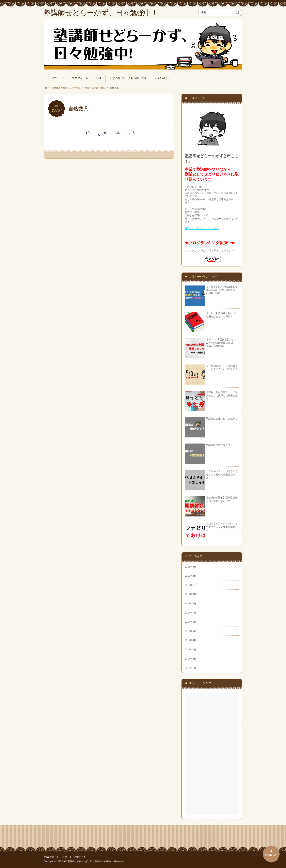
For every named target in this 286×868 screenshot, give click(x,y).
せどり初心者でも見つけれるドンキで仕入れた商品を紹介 (222, 367)
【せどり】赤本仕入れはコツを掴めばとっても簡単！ (222, 315)
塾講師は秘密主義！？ (218, 445)
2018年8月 (190, 567)
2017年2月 (190, 659)
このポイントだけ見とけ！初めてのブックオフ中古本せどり (222, 527)
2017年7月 (190, 613)
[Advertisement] (212, 754)
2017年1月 (190, 668)
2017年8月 (190, 604)
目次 (99, 78)
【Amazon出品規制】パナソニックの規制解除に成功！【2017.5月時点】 (221, 343)
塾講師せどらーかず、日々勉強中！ (65, 857)
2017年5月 (190, 631)
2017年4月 (190, 640)
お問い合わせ (163, 78)
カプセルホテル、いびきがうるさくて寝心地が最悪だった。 (222, 474)
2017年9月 (190, 594)
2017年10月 (191, 585)
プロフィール (80, 78)
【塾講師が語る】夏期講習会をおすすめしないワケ (222, 499)
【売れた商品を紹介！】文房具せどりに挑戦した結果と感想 (222, 395)
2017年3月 (190, 650)
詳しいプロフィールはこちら (203, 228)
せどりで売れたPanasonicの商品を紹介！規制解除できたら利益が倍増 (222, 290)
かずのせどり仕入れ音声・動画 (128, 78)
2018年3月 (190, 576)
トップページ (56, 78)
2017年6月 (190, 622)
